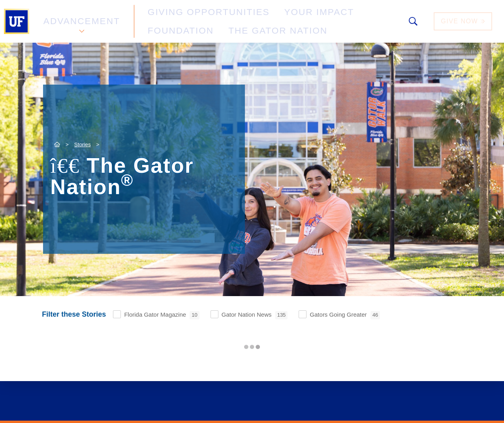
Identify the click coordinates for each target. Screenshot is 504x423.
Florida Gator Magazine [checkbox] (162, 315)
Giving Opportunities (180, 17)
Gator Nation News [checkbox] (255, 315)
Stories (83, 144)
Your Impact (263, 17)
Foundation (326, 17)
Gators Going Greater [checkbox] (345, 315)
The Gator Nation (172, 25)
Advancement (81, 21)
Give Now (464, 21)
